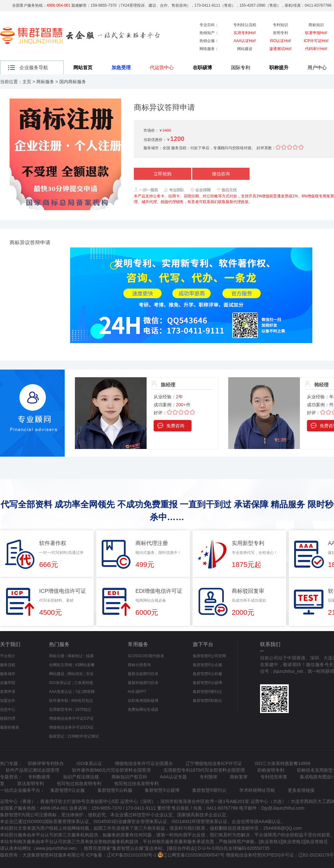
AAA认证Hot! (245, 41)
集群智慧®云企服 (208, 665)
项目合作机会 (182, 848)
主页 (27, 82)
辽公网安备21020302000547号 (194, 855)
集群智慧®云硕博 (208, 683)
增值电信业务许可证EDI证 (71, 727)
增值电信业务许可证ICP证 (71, 718)
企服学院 (8, 683)
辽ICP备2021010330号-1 (132, 855)
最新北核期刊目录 (143, 674)
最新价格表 (10, 727)
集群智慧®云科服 (208, 674)
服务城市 (8, 674)
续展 (90, 656)
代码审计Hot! (316, 49)
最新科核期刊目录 (143, 683)
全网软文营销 (61, 665)
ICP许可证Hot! (316, 41)
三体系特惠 (83, 683)
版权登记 (57, 736)
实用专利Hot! (245, 33)
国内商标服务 (73, 82)
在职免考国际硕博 (143, 701)
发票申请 (8, 692)
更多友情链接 (301, 790)
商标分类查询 (139, 665)
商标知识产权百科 (129, 777)
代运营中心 (162, 67)
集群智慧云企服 (128, 848)
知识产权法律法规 (81, 777)
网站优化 (75, 674)
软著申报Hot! (316, 33)
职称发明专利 (271, 770)
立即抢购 (163, 174)
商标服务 (45, 82)
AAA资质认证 (61, 692)
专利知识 (280, 25)
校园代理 (8, 718)
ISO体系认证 (60, 683)
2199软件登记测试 (83, 736)
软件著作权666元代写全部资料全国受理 (111, 770)
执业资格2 (293, 842)
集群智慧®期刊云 (208, 692)
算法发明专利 (31, 783)
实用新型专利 (61, 710)
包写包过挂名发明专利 (136, 783)
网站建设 (245, 49)
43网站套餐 (85, 665)
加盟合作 (8, 701)
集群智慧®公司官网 (210, 656)
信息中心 (8, 710)
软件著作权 (59, 701)
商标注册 (57, 656)
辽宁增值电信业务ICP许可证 (214, 763)
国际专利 (241, 67)
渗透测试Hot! (280, 49)
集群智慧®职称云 (208, 701)
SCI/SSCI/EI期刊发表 (146, 656)
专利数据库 (39, 777)
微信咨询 (221, 174)
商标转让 (75, 656)
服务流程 (8, 665)
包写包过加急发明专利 (79, 783)
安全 (90, 674)
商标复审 (239, 777)
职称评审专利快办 (46, 763)
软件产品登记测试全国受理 (33, 770)
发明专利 (280, 33)
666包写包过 (82, 701)
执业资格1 (270, 842)
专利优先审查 (274, 777)
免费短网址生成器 (143, 710)
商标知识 (316, 25)
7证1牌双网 (85, 692)
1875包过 (83, 710)
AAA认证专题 (173, 777)
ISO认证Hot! (281, 41)
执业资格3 (316, 842)
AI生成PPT (137, 692)
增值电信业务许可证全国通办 (144, 763)
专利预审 (208, 777)
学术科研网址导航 (257, 790)
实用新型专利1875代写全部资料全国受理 (204, 770)
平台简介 (8, 656)
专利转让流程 (245, 25)
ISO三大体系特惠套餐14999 (283, 763)
